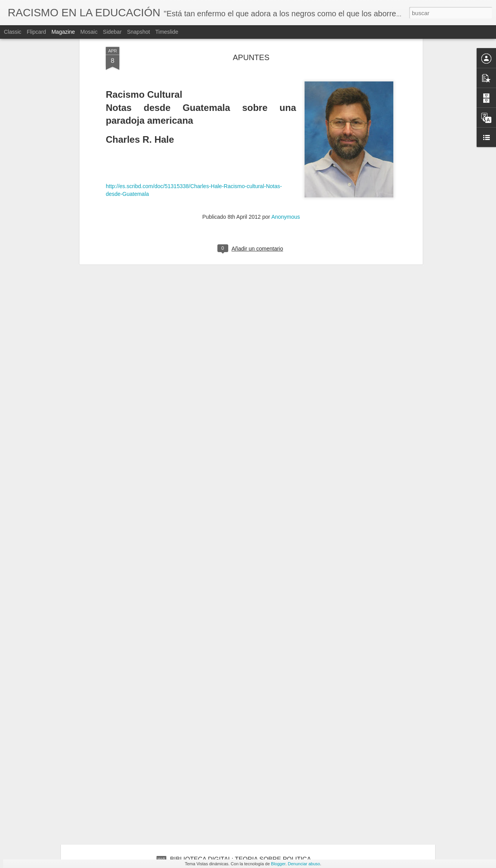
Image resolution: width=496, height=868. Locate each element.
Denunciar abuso (304, 864)
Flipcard (36, 32)
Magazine (63, 32)
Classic (13, 32)
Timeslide (167, 32)
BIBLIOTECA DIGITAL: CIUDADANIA (222, 771)
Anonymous (286, 138)
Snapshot (139, 32)
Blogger (278, 864)
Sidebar (112, 32)
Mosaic (89, 32)
